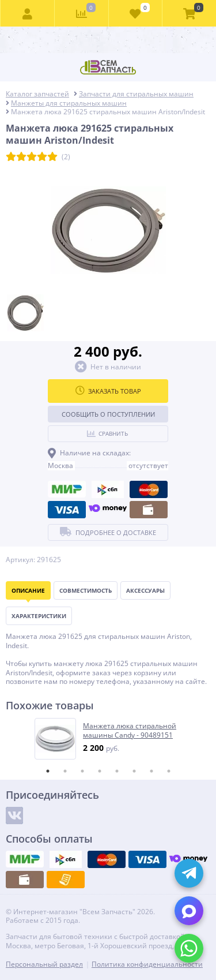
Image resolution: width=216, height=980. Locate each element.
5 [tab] (117, 771)
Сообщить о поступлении (108, 414)
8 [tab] (169, 771)
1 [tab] (48, 771)
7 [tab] (151, 771)
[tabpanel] (109, 739)
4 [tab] (100, 771)
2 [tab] (65, 771)
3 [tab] (82, 771)
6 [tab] (134, 771)
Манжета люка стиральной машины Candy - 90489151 (130, 730)
